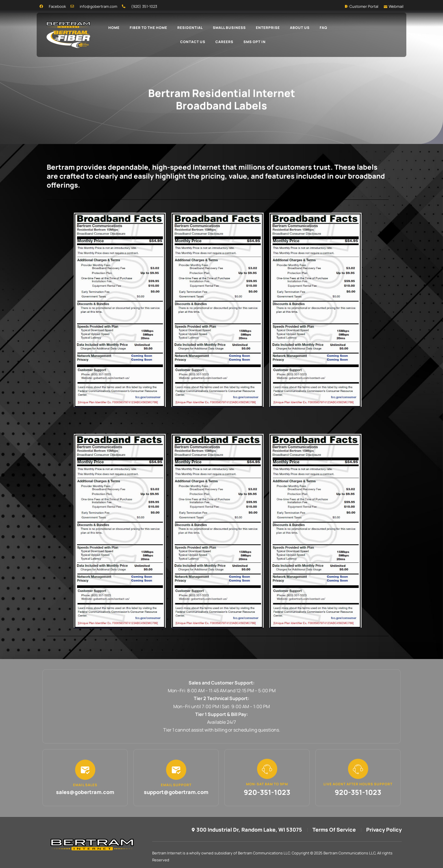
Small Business (229, 28)
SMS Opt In (255, 42)
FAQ (323, 28)
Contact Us (193, 42)
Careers (224, 42)
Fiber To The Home (148, 28)
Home (114, 28)
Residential (190, 28)
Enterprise (268, 28)
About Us (300, 28)
